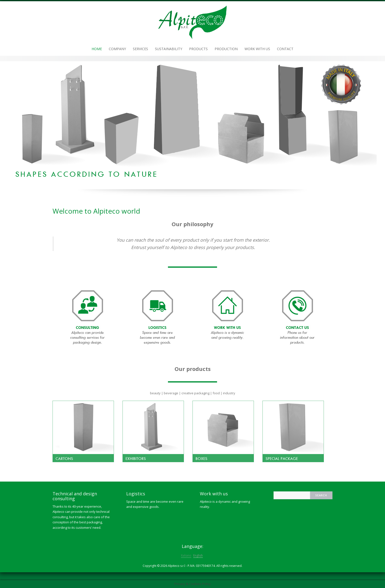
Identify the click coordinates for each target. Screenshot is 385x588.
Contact (285, 49)
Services (140, 49)
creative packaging (195, 393)
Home (97, 49)
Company (117, 49)
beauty (155, 393)
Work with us (257, 49)
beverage (171, 393)
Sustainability (169, 49)
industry (229, 393)
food (216, 393)
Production (226, 49)
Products (198, 49)
